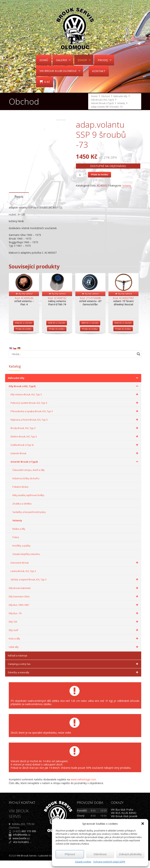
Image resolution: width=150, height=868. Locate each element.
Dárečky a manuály (74, 680)
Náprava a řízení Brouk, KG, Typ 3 (75, 427)
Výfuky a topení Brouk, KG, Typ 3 (75, 587)
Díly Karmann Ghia (74, 604)
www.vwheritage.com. (84, 787)
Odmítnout (100, 854)
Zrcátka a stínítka (22, 511)
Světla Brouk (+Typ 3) (75, 453)
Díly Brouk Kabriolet (74, 596)
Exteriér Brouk (75, 461)
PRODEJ (105, 60)
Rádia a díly (19, 536)
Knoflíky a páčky (21, 553)
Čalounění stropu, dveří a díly (29, 478)
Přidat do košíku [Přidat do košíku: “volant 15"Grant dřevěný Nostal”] (123, 337)
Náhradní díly (74, 386)
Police (16, 545)
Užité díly (74, 655)
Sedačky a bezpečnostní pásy (29, 520)
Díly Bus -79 (74, 621)
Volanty (127, 186)
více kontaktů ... (22, 849)
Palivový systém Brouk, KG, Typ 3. (75, 411)
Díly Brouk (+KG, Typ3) (74, 394)
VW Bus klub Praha (122, 817)
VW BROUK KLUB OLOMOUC (60, 71)
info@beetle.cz (22, 842)
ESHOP (84, 60)
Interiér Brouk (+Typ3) (75, 469)
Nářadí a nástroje (18, 663)
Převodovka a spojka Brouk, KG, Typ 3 (75, 419)
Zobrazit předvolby (130, 854)
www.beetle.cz (21, 846)
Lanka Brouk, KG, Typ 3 (23, 579)
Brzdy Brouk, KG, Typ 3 (75, 436)
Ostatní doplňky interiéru (26, 562)
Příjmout (70, 854)
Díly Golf (74, 638)
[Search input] (73, 362)
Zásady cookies (83, 862)
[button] (143, 824)
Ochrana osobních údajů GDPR (109, 862)
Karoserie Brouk (75, 570)
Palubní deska (20, 494)
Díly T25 (74, 629)
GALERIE (63, 60)
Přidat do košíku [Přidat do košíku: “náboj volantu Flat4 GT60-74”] (57, 337)
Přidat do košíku (99, 175)
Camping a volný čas (74, 672)
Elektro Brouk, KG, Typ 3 (75, 444)
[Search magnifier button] (138, 362)
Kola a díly (74, 646)
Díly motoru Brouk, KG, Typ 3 (75, 402)
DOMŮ (44, 60)
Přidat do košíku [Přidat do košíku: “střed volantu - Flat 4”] (24, 337)
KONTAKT (99, 71)
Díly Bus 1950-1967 (74, 613)
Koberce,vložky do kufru (26, 486)
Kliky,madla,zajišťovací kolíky (28, 503)
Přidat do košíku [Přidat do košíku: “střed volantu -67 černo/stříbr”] (90, 337)
